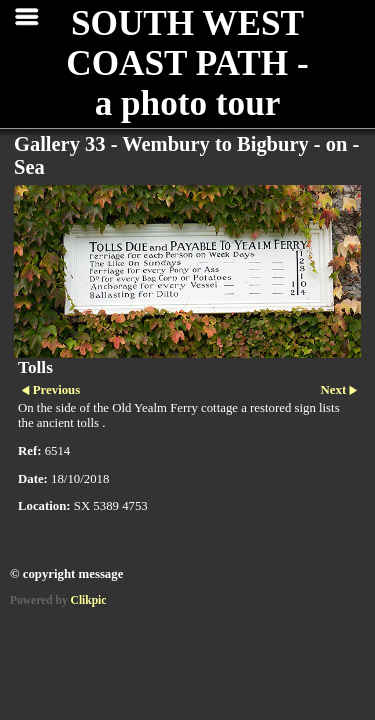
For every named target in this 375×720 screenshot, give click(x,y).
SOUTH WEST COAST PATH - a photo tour (187, 63)
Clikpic (89, 600)
